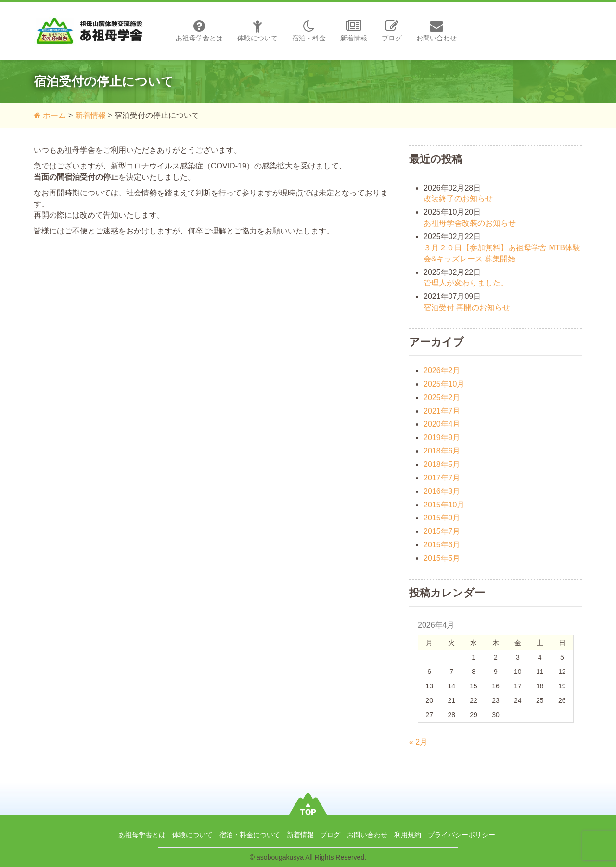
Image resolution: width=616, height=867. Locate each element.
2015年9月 (442, 518)
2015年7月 (442, 531)
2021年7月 (442, 411)
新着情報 (354, 31)
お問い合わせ (436, 31)
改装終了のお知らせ (458, 199)
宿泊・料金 (309, 31)
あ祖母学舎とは (199, 31)
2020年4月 (442, 424)
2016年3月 (442, 491)
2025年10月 (444, 384)
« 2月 (418, 742)
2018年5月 (442, 464)
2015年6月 (442, 545)
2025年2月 (442, 397)
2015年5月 (442, 558)
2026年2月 (442, 370)
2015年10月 (444, 505)
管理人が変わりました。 (466, 283)
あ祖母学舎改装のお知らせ (470, 223)
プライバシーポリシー (462, 835)
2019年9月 (442, 437)
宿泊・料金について (250, 835)
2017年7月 (442, 478)
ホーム (50, 115)
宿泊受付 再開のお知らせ (467, 307)
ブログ (392, 31)
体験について (257, 31)
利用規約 (408, 835)
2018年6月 (442, 451)
